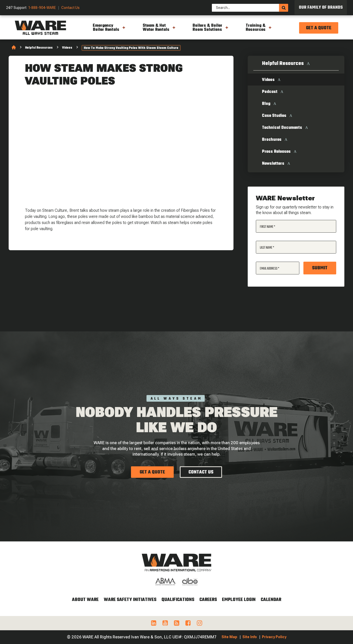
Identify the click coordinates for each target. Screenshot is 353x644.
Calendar (271, 600)
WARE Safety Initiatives (130, 600)
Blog (266, 104)
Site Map (229, 637)
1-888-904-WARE (42, 8)
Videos (67, 48)
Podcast (270, 92)
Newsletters (273, 164)
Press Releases (276, 152)
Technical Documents (282, 128)
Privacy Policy (274, 637)
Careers (208, 600)
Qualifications (178, 600)
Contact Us (70, 8)
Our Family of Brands (321, 8)
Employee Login (239, 600)
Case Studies (274, 116)
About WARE (85, 600)
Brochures (272, 140)
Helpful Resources (39, 48)
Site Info (250, 637)
